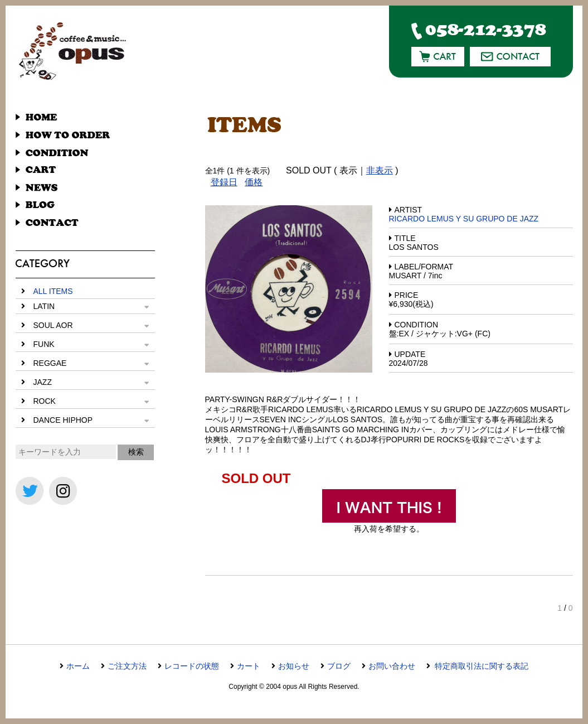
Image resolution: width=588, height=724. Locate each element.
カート (249, 666)
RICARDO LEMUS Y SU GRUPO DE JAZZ (464, 219)
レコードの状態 (192, 666)
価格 (254, 182)
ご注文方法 (127, 666)
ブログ (339, 666)
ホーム (78, 666)
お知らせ (294, 666)
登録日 (224, 182)
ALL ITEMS (53, 291)
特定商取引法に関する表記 (481, 666)
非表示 (380, 170)
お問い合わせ (392, 666)
